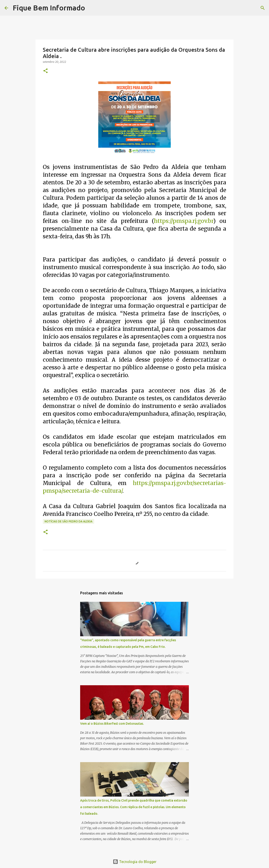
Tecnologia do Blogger (135, 862)
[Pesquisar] (91, 8)
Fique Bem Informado (49, 8)
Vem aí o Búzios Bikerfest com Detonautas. (112, 724)
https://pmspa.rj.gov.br (184, 221)
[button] (46, 71)
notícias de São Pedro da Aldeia (68, 521)
